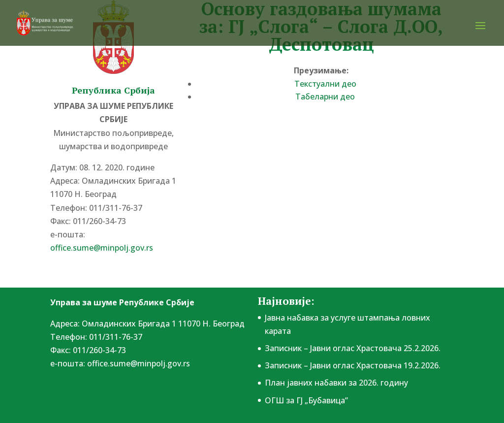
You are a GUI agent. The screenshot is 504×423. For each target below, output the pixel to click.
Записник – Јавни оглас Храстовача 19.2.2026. (353, 365)
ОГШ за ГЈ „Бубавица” (306, 400)
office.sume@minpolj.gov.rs (102, 248)
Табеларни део (325, 97)
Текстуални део (325, 84)
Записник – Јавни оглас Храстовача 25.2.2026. (353, 348)
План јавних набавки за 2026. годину (336, 383)
